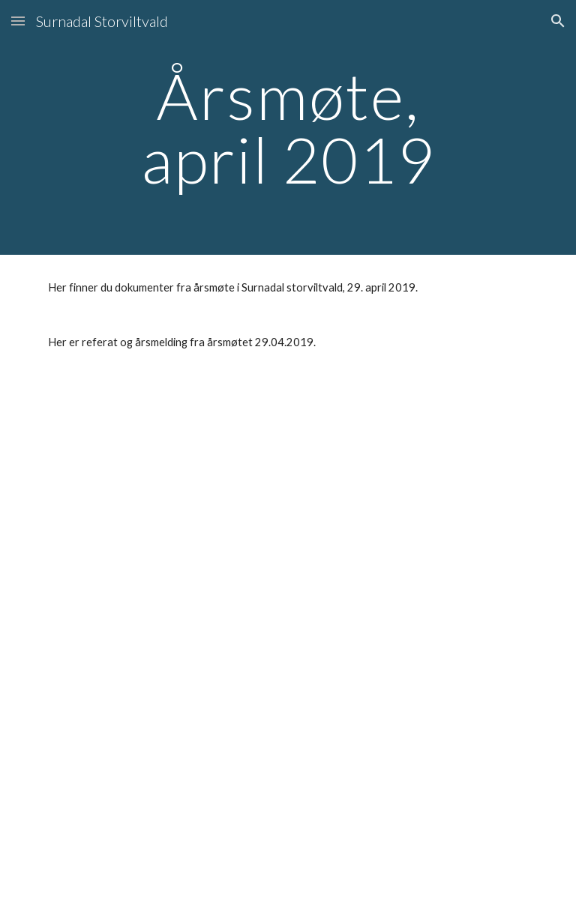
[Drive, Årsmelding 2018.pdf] (162, 650)
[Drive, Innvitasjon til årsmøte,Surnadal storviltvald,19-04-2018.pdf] (162, 833)
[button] (18, 21)
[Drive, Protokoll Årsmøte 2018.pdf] (162, 467)
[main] (288, 128)
